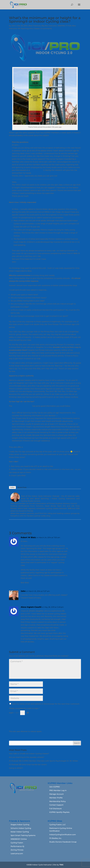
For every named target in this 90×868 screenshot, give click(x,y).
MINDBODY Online (19, 839)
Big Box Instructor (49, 26)
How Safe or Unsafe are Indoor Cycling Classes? (29, 754)
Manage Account (56, 794)
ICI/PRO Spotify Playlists (59, 812)
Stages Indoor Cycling (20, 825)
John (14, 26)
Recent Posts (22, 487)
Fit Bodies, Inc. (55, 838)
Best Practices (35, 26)
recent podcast (37, 170)
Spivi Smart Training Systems (23, 835)
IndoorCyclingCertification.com (63, 835)
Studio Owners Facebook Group (63, 842)
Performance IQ (17, 846)
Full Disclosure (55, 809)
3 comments (46, 28)
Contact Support (56, 805)
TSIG (61, 865)
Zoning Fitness (17, 850)
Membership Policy (58, 801)
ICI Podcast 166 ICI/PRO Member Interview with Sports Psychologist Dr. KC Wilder (44, 761)
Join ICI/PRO (55, 787)
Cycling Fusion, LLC (57, 825)
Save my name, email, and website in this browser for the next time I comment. (46, 704)
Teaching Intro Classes (30, 28)
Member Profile (56, 798)
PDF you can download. (33, 447)
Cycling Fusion (17, 843)
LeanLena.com (17, 854)
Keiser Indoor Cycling (20, 832)
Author (12, 487)
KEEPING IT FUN (65, 26)
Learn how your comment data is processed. (61, 731)
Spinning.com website (22, 406)
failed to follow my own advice (68, 275)
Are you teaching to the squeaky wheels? (27, 757)
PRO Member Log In (58, 790)
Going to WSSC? (16, 768)
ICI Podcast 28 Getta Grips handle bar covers (28, 765)
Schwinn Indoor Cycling (21, 828)
